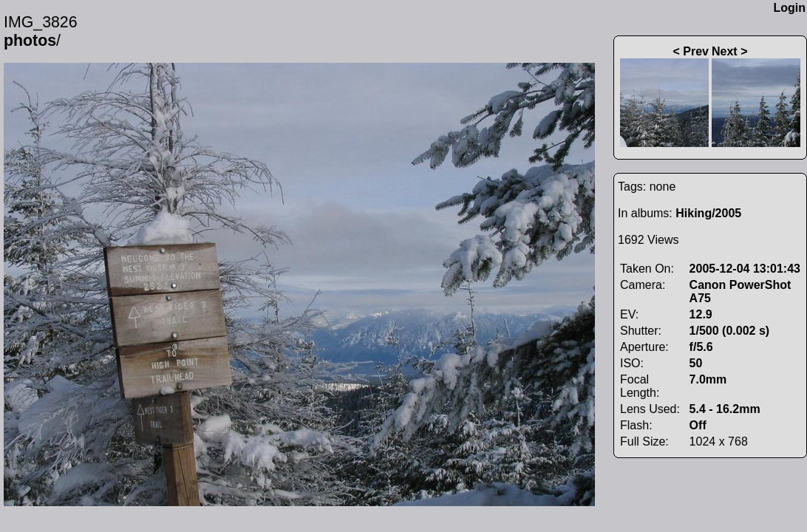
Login (789, 8)
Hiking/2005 (708, 213)
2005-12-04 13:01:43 (745, 269)
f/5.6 (701, 347)
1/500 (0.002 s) (730, 331)
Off (698, 425)
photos (30, 41)
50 (696, 363)
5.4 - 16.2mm (725, 409)
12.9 (701, 314)
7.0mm (708, 379)
